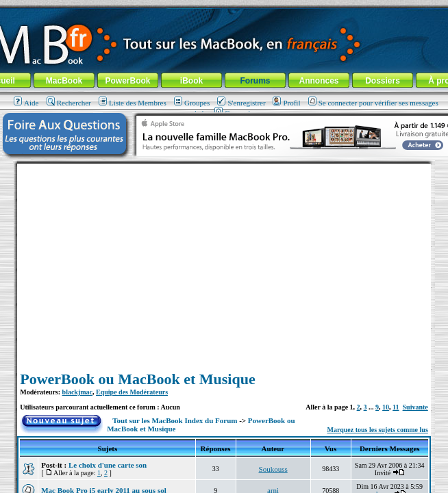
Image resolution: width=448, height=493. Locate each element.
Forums (255, 81)
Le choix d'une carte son (108, 465)
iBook (191, 81)
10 (386, 407)
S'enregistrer (241, 103)
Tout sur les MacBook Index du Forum (175, 420)
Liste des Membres (133, 103)
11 (396, 407)
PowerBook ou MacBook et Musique (137, 379)
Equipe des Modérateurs (132, 392)
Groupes (192, 103)
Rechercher (69, 103)
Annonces (319, 81)
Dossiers (383, 81)
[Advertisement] (224, 260)
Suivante (415, 407)
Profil (286, 103)
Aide (26, 103)
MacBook (64, 81)
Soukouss (273, 469)
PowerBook (127, 81)
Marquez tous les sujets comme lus (377, 430)
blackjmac (77, 392)
